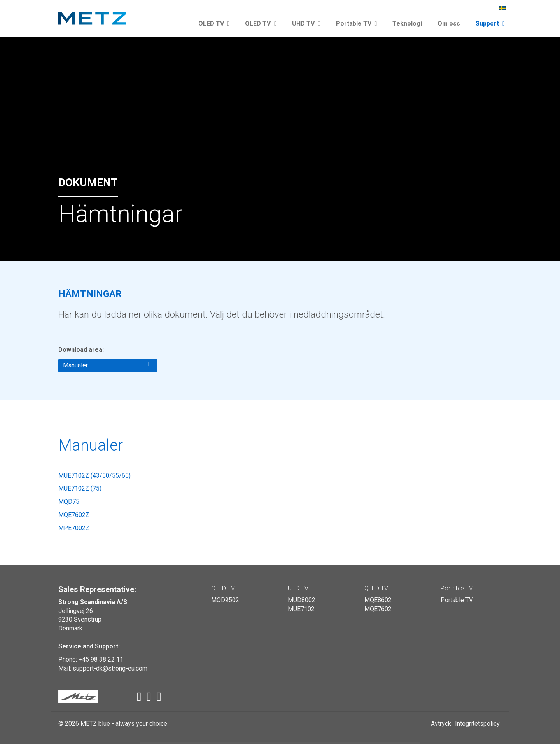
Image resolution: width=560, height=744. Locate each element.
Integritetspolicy (477, 724)
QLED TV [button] (261, 24)
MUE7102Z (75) (80, 488)
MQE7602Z (74, 515)
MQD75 (69, 502)
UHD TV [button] (306, 24)
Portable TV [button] (357, 24)
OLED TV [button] (214, 24)
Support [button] (490, 24)
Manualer (107, 365)
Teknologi (407, 24)
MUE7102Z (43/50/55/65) (94, 476)
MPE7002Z (74, 528)
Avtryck (441, 724)
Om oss (449, 24)
